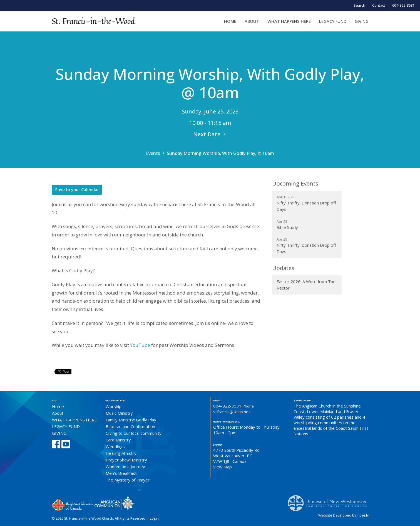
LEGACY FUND (333, 21)
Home (230, 21)
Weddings (115, 446)
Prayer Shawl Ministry (126, 460)
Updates (283, 268)
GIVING (362, 21)
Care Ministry (118, 440)
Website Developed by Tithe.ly (343, 515)
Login (154, 518)
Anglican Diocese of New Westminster (329, 500)
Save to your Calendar (77, 189)
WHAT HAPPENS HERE (289, 21)
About (252, 21)
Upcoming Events (295, 183)
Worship (114, 406)
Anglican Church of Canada (72, 504)
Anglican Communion (115, 503)
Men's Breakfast (121, 473)
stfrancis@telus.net (232, 412)
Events (153, 153)
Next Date (210, 134)
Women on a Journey (125, 466)
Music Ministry (119, 413)
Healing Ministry (121, 453)
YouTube (140, 345)
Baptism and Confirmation (130, 426)
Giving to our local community (134, 433)
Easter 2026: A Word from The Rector (306, 285)
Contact (379, 5)
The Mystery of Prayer (128, 480)
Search (359, 5)
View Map (223, 467)
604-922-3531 (403, 5)
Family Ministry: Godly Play (131, 420)
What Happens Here (115, 401)
